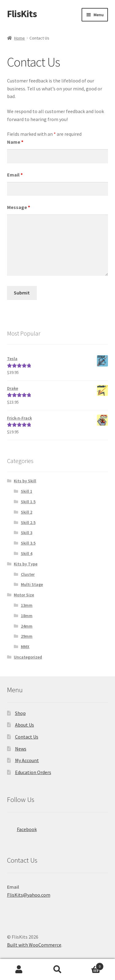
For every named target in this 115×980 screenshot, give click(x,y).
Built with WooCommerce (34, 945)
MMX (25, 647)
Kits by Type (26, 564)
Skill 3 (27, 533)
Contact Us (27, 737)
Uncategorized (28, 657)
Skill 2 (27, 512)
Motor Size (24, 595)
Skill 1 (27, 491)
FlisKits (22, 14)
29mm (27, 636)
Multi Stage (32, 584)
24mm (27, 626)
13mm (27, 605)
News (21, 749)
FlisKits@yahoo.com (29, 895)
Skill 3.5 (28, 543)
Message (19, 207)
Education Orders (33, 772)
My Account (27, 760)
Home (19, 38)
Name (15, 142)
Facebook (22, 827)
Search (57, 970)
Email (15, 175)
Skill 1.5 (28, 502)
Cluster (28, 574)
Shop (20, 713)
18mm (27, 616)
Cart (90, 965)
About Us (25, 725)
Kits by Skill (25, 481)
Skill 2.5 (28, 522)
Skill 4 (27, 553)
